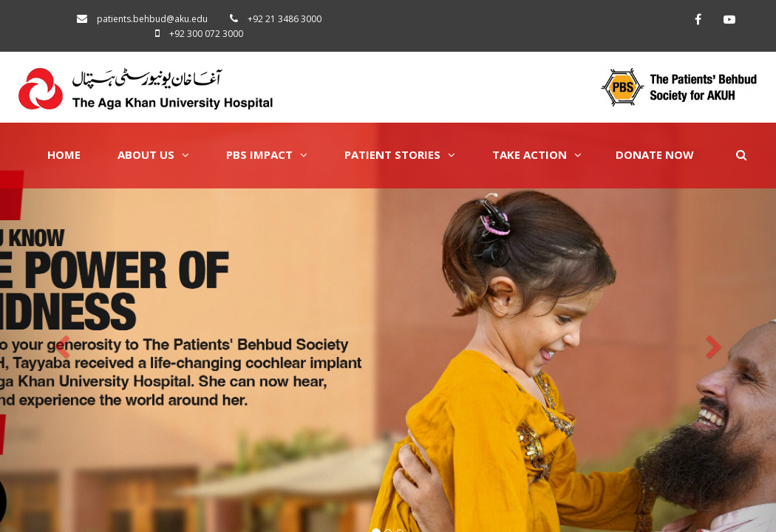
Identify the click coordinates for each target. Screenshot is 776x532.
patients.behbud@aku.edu (152, 19)
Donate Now (655, 154)
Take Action (537, 154)
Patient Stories (400, 154)
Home (64, 154)
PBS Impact (267, 154)
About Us (153, 154)
